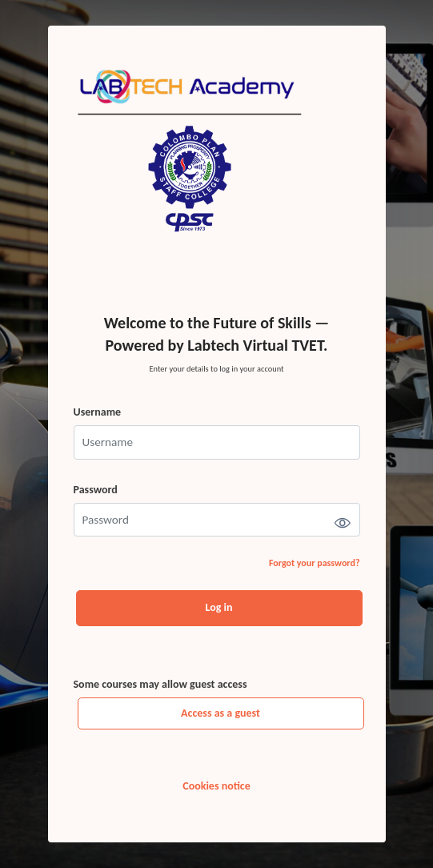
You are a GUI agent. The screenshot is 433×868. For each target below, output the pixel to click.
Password (96, 490)
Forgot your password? (315, 563)
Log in (219, 607)
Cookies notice (216, 786)
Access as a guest (221, 713)
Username (98, 412)
